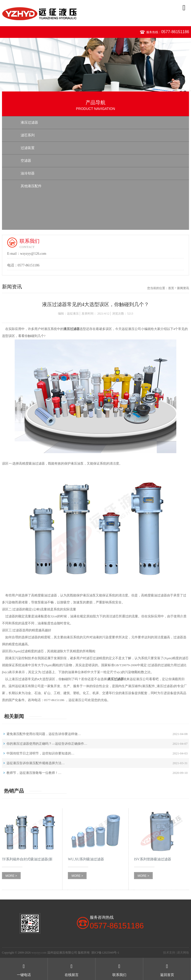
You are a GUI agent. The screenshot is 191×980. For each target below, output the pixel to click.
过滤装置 (28, 148)
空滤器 (26, 161)
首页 (171, 288)
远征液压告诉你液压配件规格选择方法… (36, 763)
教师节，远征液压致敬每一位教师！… (34, 773)
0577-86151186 (175, 32)
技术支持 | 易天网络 (176, 953)
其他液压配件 (31, 186)
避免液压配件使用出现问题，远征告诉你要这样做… (44, 734)
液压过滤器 (29, 122)
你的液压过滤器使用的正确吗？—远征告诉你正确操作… (47, 744)
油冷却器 (28, 173)
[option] (95, 65)
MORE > (11, 876)
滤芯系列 (28, 135)
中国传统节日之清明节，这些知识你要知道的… (40, 753)
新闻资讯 (183, 288)
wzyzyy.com (39, 953)
